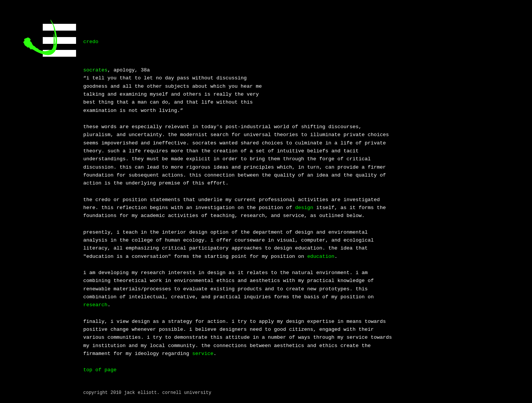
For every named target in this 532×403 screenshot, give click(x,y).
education (321, 257)
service (203, 354)
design (304, 208)
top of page (100, 370)
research (95, 305)
